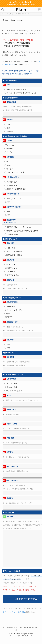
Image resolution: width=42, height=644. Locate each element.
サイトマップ (36, 627)
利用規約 (22, 612)
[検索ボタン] (3, 10)
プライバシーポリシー (21, 630)
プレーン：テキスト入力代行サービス (21, 636)
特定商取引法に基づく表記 (15, 627)
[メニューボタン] (39, 10)
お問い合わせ (27, 627)
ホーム (4, 627)
